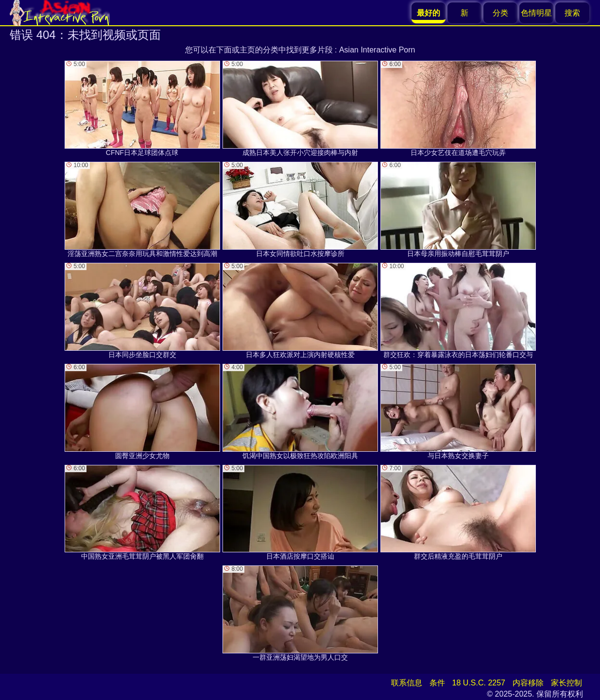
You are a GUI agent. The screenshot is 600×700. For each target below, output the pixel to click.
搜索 (572, 13)
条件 (437, 683)
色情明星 (536, 13)
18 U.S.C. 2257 (479, 683)
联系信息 (407, 683)
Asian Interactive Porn (377, 50)
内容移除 (528, 683)
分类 (500, 13)
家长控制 (566, 683)
